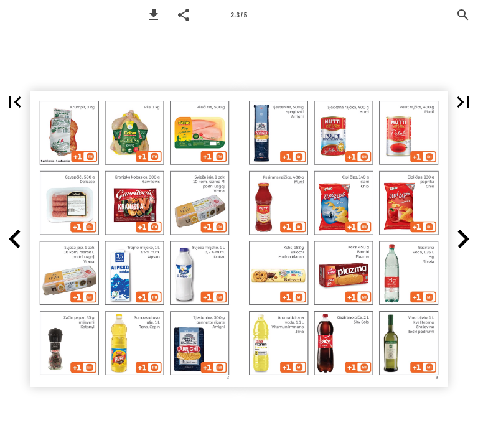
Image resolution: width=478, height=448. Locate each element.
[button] (154, 15)
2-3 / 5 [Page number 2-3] (239, 15)
